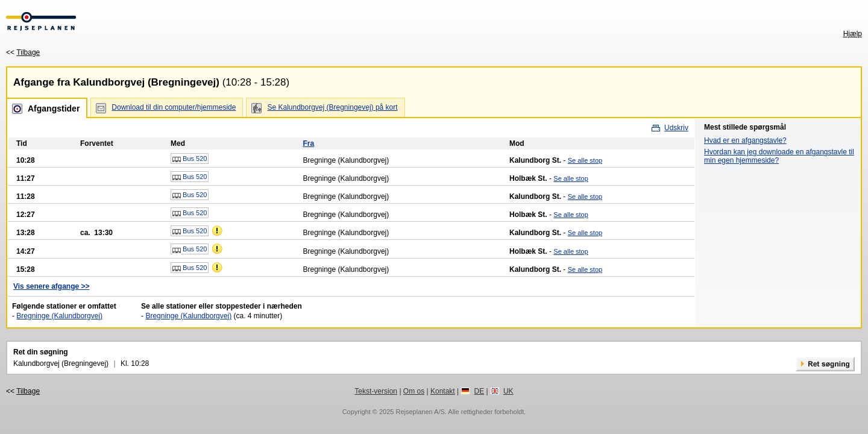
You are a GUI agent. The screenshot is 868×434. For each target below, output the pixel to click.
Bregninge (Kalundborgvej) (59, 316)
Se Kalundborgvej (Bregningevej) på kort (332, 107)
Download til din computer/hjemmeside (174, 107)
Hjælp (853, 34)
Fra (308, 143)
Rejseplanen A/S (420, 412)
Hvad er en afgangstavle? (745, 140)
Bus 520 (190, 159)
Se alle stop (585, 160)
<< (23, 52)
